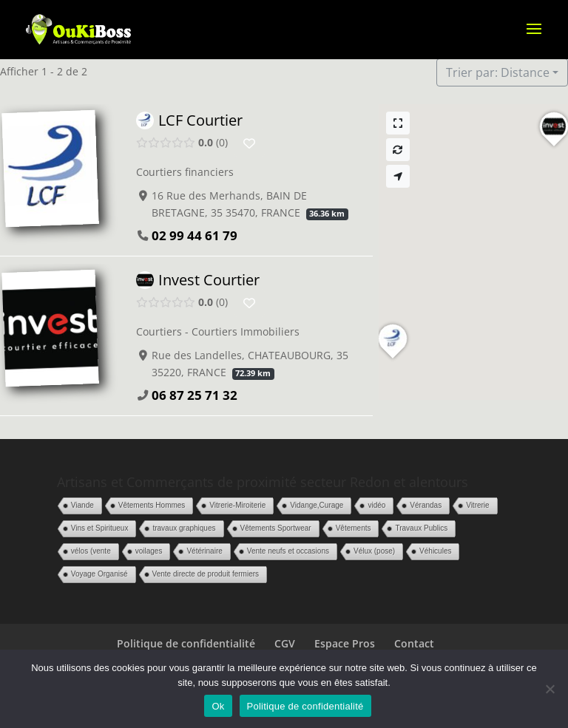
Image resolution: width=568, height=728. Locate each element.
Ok (218, 706)
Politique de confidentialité (186, 643)
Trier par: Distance (498, 72)
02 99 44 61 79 (195, 235)
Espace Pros (345, 643)
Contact (414, 643)
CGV (285, 643)
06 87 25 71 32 (195, 396)
